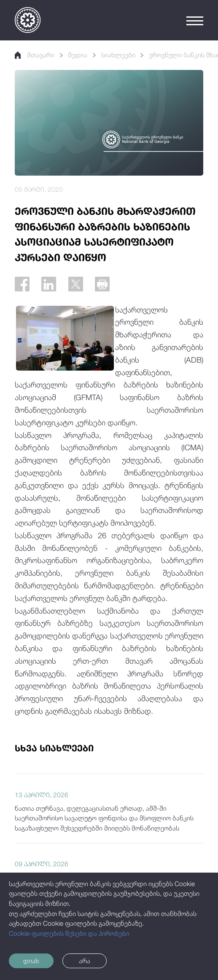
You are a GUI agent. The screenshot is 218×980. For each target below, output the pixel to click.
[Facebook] (22, 284)
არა (85, 961)
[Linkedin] (49, 284)
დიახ (31, 961)
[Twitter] (76, 284)
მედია (78, 55)
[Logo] (28, 20)
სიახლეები (118, 55)
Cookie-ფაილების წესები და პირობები (69, 933)
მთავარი (35, 55)
